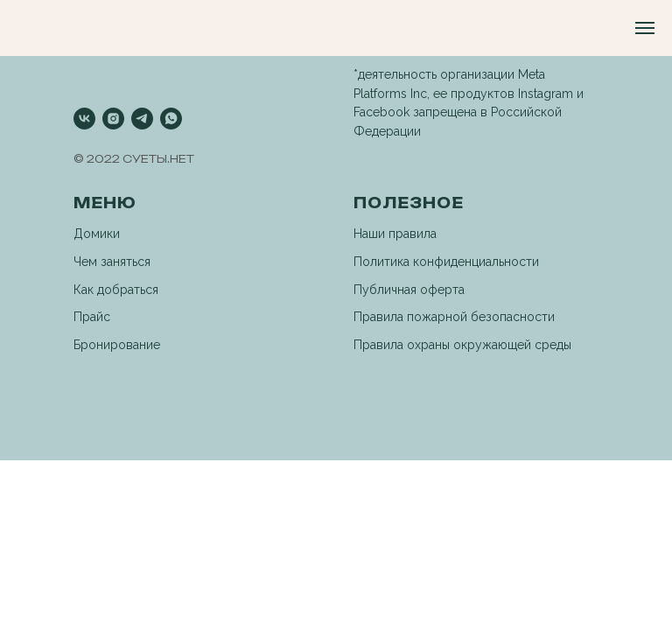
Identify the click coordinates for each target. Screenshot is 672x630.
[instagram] (113, 119)
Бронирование (117, 345)
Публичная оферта (409, 290)
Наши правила (395, 234)
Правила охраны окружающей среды (462, 345)
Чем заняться (112, 262)
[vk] (84, 119)
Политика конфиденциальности (446, 262)
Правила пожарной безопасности (454, 317)
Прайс (92, 317)
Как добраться (116, 290)
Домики (97, 234)
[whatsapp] (171, 119)
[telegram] (142, 119)
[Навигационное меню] (645, 28)
